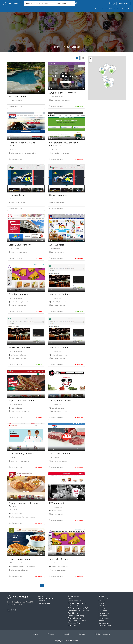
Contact (82, 634)
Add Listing (123, 3)
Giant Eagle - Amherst (20, 245)
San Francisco (105, 626)
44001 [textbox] (64, 4)
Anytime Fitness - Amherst (63, 93)
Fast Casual (61, 408)
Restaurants (18, 298)
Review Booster (75, 618)
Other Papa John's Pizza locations (21, 412)
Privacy (51, 634)
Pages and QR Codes (77, 621)
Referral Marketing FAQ (78, 608)
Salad (26, 567)
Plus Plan (72, 626)
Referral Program (45, 598)
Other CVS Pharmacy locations (20, 461)
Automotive (14, 149)
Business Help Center (77, 603)
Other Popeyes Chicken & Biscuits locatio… (23, 517)
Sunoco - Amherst (18, 195)
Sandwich (54, 408)
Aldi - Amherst (57, 245)
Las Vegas (103, 611)
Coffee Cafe (55, 302)
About (66, 634)
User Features (44, 603)
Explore (124, 8)
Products (98, 8)
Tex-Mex (19, 302)
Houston (102, 608)
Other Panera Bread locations (20, 570)
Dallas (101, 603)
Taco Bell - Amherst (19, 294)
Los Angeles (104, 613)
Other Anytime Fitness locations (61, 100)
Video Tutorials (74, 601)
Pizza (13, 408)
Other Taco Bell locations (18, 305)
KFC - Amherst (57, 503)
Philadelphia (104, 618)
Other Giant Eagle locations (19, 252)
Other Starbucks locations (59, 305)
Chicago (102, 601)
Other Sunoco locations (18, 203)
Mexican (13, 302)
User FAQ (42, 601)
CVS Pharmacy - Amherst (22, 454)
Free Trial (109, 8)
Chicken (13, 514)
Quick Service (63, 302)
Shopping (54, 149)
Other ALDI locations (57, 252)
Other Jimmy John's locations (60, 412)
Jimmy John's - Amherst (61, 401)
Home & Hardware (16, 100)
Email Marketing (75, 613)
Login (113, 4)
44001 (21, 107)
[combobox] (65, 4)
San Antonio (104, 623)
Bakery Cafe (15, 567)
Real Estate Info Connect (79, 611)
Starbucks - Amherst (60, 294)
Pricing (117, 8)
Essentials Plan (74, 623)
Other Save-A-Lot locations (59, 461)
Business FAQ (74, 606)
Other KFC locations (57, 514)
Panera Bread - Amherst (21, 559)
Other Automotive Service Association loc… (23, 153)
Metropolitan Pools (19, 97)
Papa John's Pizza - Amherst (23, 401)
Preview (40, 92)
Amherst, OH (14, 107)
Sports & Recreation (57, 97)
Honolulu (102, 606)
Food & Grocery (15, 249)
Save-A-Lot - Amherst (60, 454)
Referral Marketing (76, 616)
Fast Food (25, 302)
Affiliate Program (102, 634)
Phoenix (102, 621)
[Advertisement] (66, 30)
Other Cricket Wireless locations (61, 153)
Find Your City (104, 598)
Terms (35, 634)
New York (103, 616)
